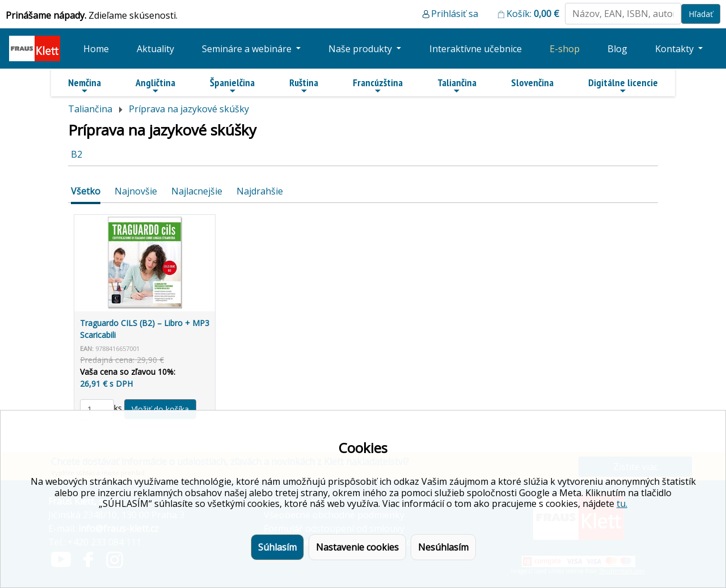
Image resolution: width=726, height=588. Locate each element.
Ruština (304, 86)
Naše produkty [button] (361, 49)
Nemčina (85, 86)
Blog (617, 49)
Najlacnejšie (197, 191)
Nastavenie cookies (357, 547)
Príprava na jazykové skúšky (189, 109)
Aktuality (155, 49)
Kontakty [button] (676, 49)
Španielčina (232, 86)
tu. (622, 504)
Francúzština (378, 86)
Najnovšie (136, 191)
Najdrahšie (260, 191)
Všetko (86, 191)
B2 (77, 154)
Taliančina (457, 86)
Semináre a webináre (248, 49)
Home (96, 49)
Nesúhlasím (443, 547)
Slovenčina (532, 83)
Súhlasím (277, 547)
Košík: (533, 14)
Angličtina (155, 86)
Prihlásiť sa (455, 14)
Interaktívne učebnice (476, 49)
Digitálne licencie (623, 86)
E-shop (565, 49)
